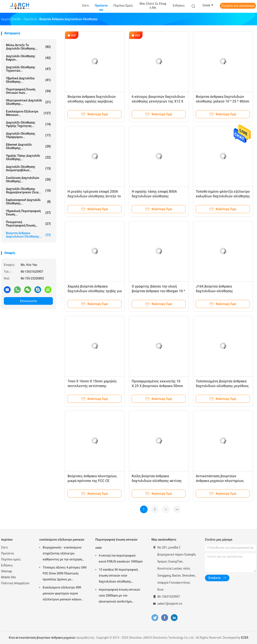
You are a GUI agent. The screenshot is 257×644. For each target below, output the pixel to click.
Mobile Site (8, 577)
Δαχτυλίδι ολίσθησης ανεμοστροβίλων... (28, 168)
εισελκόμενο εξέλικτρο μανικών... (28, 113)
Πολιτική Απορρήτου (15, 583)
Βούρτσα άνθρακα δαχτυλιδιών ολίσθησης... (28, 235)
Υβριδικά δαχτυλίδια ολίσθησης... (28, 80)
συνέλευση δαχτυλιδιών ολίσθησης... (28, 180)
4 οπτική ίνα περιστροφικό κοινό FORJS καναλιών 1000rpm (121, 559)
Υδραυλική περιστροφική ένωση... (28, 213)
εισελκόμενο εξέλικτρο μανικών (62, 540)
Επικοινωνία (28, 301)
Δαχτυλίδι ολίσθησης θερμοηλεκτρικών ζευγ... (28, 191)
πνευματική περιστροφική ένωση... (28, 224)
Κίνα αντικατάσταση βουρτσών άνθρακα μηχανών (42, 638)
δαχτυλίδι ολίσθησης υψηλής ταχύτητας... (28, 124)
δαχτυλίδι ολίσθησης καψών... (28, 58)
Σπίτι (5, 547)
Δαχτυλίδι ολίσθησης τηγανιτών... (28, 69)
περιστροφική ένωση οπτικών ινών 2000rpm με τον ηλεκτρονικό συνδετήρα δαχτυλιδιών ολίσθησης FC (119, 596)
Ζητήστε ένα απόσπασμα (238, 6)
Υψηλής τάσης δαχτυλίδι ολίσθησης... (28, 157)
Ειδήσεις (7, 565)
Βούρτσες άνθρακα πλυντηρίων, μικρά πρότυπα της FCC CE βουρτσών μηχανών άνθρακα (92, 481)
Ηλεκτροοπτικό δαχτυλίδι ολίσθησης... (28, 102)
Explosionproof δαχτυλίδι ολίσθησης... (28, 202)
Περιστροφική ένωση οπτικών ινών (116, 544)
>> (177, 509)
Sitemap (6, 571)
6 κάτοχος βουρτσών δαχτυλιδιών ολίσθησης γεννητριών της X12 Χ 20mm (158, 101)
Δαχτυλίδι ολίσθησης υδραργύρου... (28, 135)
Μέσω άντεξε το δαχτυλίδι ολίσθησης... (28, 47)
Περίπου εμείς (11, 559)
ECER (245, 638)
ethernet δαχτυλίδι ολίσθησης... (28, 146)
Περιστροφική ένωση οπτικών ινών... (28, 91)
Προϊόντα (7, 553)
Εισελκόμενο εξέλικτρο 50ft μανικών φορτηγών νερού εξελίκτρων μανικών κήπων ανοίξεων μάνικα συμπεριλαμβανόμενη (62, 594)
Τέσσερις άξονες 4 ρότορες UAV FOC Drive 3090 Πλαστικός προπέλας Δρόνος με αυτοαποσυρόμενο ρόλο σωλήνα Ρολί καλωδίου (65, 574)
